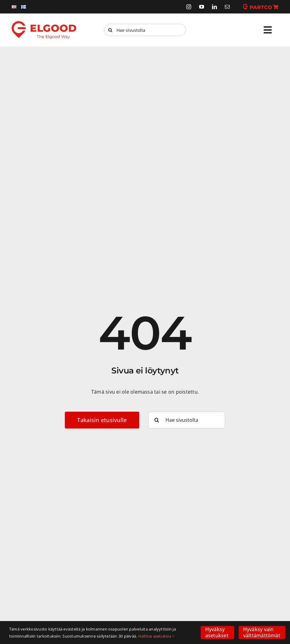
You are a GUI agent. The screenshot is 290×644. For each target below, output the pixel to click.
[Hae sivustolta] (145, 30)
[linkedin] (214, 7)
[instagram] (189, 7)
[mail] (227, 7)
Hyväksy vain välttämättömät (262, 632)
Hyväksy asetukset (217, 632)
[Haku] (110, 30)
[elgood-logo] (44, 24)
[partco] (261, 6)
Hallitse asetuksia (156, 636)
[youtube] (202, 7)
